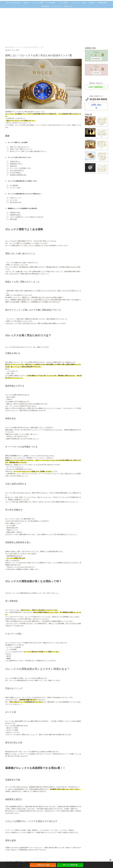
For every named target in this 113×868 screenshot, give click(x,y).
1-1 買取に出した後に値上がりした (18, 147)
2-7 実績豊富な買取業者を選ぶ (16, 175)
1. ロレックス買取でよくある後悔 (16, 142)
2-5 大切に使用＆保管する (15, 171)
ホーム (7, 47)
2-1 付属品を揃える (13, 162)
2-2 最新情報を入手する (14, 164)
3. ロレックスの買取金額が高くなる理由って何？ (21, 181)
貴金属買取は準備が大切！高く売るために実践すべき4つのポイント (102, 145)
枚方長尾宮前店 (96, 59)
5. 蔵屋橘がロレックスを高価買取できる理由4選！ (22, 208)
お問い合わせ (96, 106)
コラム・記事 (15, 50)
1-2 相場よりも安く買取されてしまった (19, 149)
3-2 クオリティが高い (13, 188)
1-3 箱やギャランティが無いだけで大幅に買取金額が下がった (26, 151)
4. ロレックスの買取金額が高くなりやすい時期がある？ (23, 194)
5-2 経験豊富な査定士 (13, 215)
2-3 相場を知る (11, 166)
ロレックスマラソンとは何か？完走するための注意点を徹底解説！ (102, 133)
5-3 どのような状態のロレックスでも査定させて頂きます (24, 217)
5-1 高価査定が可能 (12, 213)
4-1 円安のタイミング (13, 198)
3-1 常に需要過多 (12, 185)
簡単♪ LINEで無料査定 (70, 865)
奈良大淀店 (96, 73)
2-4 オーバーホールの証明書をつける (18, 168)
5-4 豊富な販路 (11, 219)
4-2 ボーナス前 (11, 200)
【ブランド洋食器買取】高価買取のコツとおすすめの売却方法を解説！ (102, 121)
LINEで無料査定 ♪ (96, 87)
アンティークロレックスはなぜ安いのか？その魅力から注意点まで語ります (102, 168)
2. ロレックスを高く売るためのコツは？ (18, 157)
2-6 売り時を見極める (13, 173)
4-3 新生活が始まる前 (13, 202)
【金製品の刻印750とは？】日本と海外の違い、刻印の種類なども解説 (102, 156)
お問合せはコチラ (43, 865)
